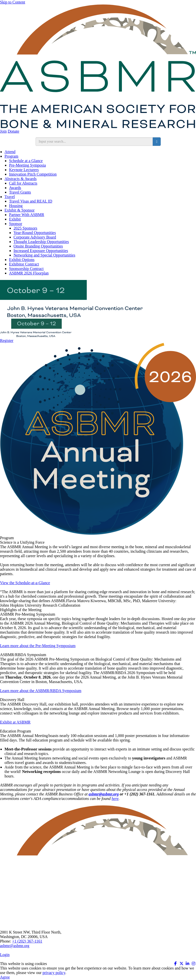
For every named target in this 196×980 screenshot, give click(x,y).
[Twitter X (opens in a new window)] (181, 964)
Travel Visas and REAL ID (31, 201)
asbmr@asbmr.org (15, 946)
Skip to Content (13, 2)
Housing (16, 206)
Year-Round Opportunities (35, 233)
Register (7, 341)
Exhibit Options (22, 260)
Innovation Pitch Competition (33, 174)
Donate (14, 131)
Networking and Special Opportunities (44, 255)
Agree (5, 977)
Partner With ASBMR (27, 215)
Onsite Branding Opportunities (38, 246)
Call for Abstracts (23, 183)
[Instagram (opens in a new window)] (193, 964)
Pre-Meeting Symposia (27, 165)
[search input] (94, 142)
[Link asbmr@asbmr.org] (104, 794)
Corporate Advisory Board (35, 237)
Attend (10, 152)
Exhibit (15, 219)
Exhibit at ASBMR (15, 722)
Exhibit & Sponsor (20, 210)
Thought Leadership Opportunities (41, 242)
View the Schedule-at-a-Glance (25, 583)
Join (3, 131)
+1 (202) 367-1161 (27, 941)
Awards (15, 188)
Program (11, 156)
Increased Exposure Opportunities (41, 251)
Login (5, 955)
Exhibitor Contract (24, 264)
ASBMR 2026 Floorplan (29, 273)
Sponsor (16, 224)
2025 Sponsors (25, 228)
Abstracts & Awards (21, 179)
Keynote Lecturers (24, 170)
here (115, 799)
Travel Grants (20, 192)
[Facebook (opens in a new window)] (175, 964)
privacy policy (54, 973)
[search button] (157, 142)
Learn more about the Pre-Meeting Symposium (38, 646)
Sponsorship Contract (26, 269)
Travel (10, 197)
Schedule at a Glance (26, 161)
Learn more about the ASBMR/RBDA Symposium (41, 691)
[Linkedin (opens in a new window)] (187, 964)
